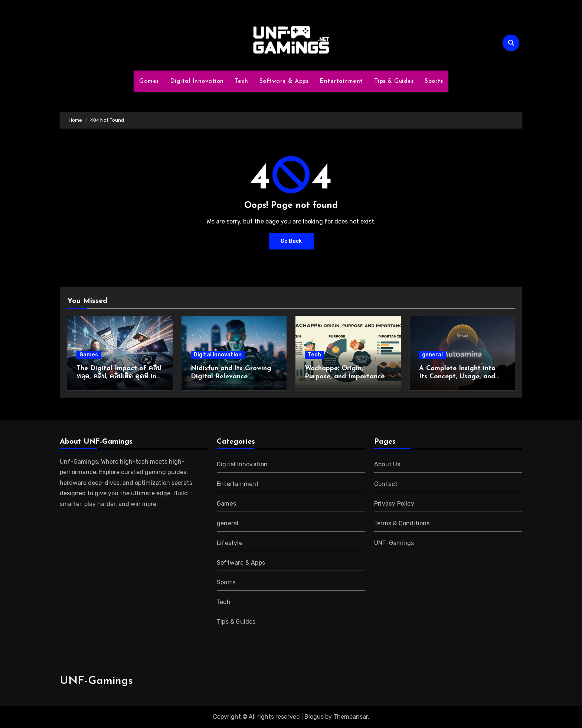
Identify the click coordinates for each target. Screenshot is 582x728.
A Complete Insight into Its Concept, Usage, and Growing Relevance (457, 376)
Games (149, 81)
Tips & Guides (394, 81)
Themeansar (351, 717)
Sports (434, 81)
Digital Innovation (197, 81)
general (432, 355)
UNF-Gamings (394, 543)
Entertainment (341, 81)
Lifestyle (230, 543)
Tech (242, 81)
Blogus (314, 717)
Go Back (291, 241)
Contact (386, 484)
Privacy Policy (394, 504)
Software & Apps (284, 81)
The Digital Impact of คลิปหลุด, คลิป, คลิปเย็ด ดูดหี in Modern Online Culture (119, 376)
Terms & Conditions (402, 523)
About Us (387, 464)
